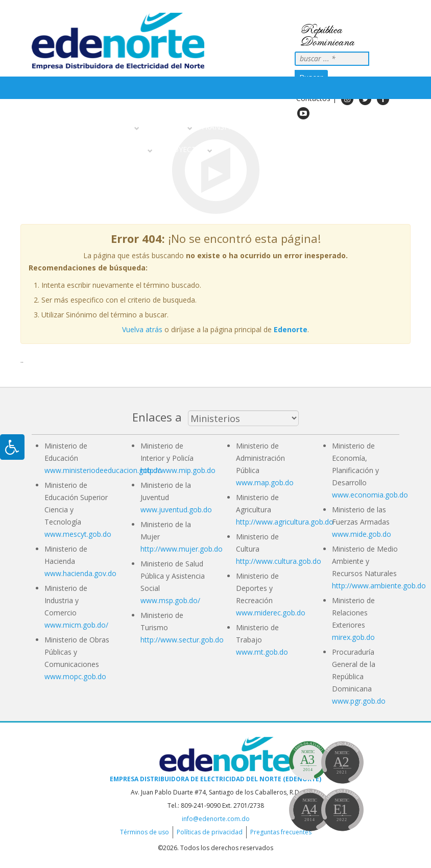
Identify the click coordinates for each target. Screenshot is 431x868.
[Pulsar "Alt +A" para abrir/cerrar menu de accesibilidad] (12, 447)
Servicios (168, 127)
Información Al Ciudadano (92, 149)
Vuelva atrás (142, 329)
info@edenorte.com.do (216, 819)
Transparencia (230, 127)
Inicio (47, 127)
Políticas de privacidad (210, 832)
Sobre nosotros (100, 127)
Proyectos (185, 149)
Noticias (282, 127)
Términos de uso (145, 832)
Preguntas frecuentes (281, 832)
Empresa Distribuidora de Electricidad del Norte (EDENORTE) (215, 779)
